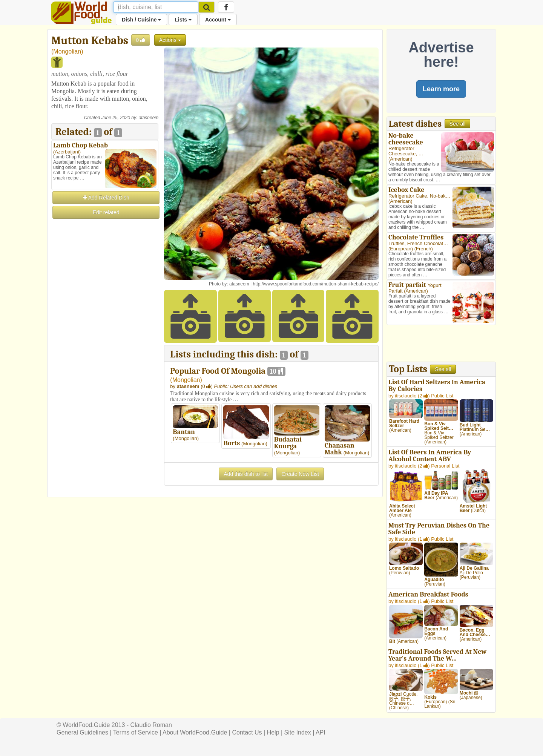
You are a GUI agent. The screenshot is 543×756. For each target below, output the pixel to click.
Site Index (298, 732)
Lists (183, 20)
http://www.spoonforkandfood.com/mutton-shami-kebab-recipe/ (316, 284)
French (423, 249)
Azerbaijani (67, 152)
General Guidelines (82, 732)
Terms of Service (136, 732)
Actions (170, 40)
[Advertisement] (105, 333)
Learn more (441, 89)
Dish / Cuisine (141, 20)
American (400, 159)
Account (218, 20)
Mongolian (67, 51)
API (321, 732)
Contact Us (247, 732)
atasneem (149, 118)
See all (458, 124)
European (400, 249)
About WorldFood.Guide (195, 732)
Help (273, 732)
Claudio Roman (151, 725)
